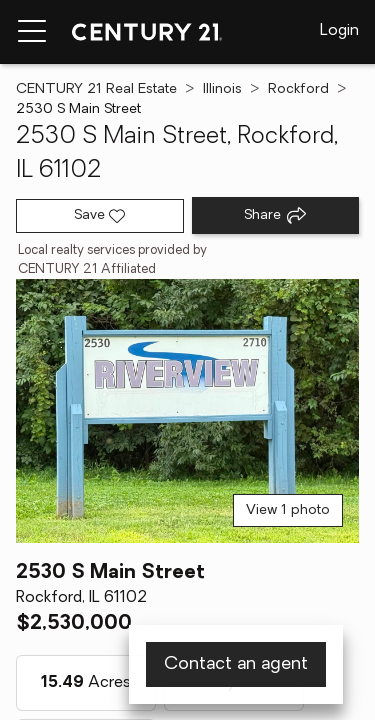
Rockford (298, 89)
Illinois (222, 89)
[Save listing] (100, 216)
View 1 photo (288, 510)
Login (339, 31)
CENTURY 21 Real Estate (96, 89)
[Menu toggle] (32, 32)
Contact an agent (236, 664)
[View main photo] (187, 411)
